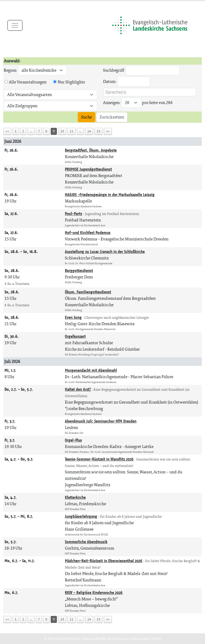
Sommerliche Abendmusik (86, 542)
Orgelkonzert (75, 336)
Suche (86, 117)
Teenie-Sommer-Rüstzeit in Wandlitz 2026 (99, 459)
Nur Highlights (71, 82)
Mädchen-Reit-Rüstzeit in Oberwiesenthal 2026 (104, 561)
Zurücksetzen (112, 117)
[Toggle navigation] (15, 25)
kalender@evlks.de (97, 639)
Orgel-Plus (73, 440)
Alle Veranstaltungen (28, 82)
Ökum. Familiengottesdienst (88, 292)
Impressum (121, 639)
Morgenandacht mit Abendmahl (91, 370)
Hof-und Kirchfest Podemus (88, 233)
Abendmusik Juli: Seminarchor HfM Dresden (101, 421)
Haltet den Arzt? (78, 389)
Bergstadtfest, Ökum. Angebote (91, 150)
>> (108, 131)
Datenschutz (141, 639)
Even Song (73, 317)
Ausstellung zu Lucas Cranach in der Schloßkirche (105, 252)
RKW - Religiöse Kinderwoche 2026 (94, 593)
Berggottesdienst (79, 271)
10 (62, 131)
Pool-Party (74, 214)
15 (98, 131)
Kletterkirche (75, 497)
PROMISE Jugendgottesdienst (88, 169)
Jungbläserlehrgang (81, 516)
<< (7, 131)
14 (89, 131)
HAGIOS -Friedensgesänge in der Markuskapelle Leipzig (110, 195)
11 (72, 131)
